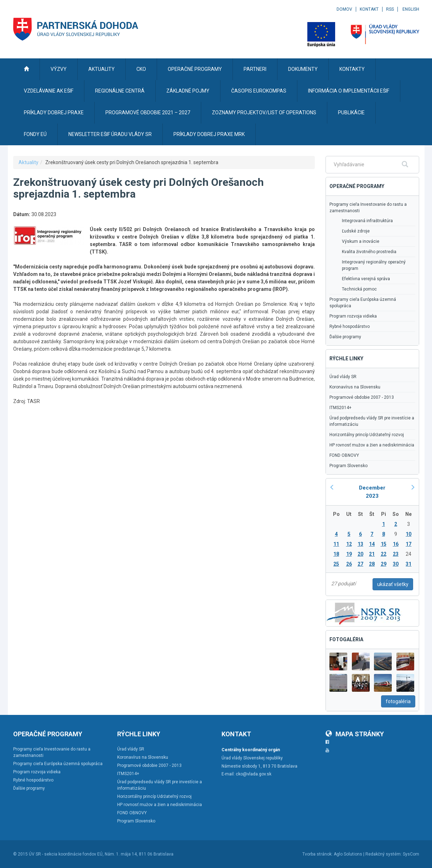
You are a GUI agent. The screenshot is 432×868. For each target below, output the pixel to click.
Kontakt (369, 9)
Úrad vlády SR (343, 377)
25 (336, 564)
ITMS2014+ (340, 408)
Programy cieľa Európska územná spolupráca (363, 303)
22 (384, 554)
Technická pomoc (359, 289)
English (411, 9)
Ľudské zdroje (356, 231)
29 (384, 564)
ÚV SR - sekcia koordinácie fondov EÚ (66, 854)
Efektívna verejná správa (366, 279)
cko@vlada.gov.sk (254, 774)
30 (396, 564)
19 (349, 554)
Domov (344, 9)
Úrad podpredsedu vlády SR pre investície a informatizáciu (372, 421)
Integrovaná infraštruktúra (367, 221)
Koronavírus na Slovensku (355, 387)
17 (408, 544)
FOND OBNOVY (344, 455)
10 (408, 534)
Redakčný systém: (384, 854)
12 (349, 544)
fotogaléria (398, 701)
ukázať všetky (393, 584)
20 (360, 554)
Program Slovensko (348, 466)
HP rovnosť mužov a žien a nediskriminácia (372, 445)
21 (372, 554)
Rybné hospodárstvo (350, 326)
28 (372, 564)
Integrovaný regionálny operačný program (374, 265)
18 (336, 554)
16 (396, 544)
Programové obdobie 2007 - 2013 (362, 397)
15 (384, 544)
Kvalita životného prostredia (369, 252)
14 (372, 544)
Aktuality (28, 162)
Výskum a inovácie (361, 241)
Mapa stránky (355, 734)
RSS (390, 9)
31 (408, 564)
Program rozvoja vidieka (353, 316)
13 (360, 544)
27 (360, 564)
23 (396, 554)
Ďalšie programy (345, 337)
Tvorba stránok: (318, 854)
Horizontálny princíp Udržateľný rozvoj (367, 435)
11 (336, 544)
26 (349, 564)
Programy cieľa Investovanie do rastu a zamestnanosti (368, 208)
